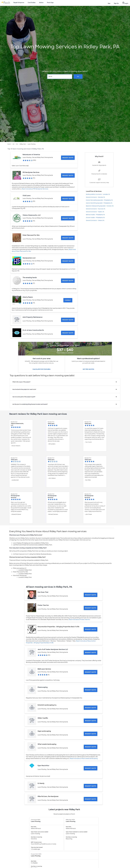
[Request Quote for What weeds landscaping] (91, 747)
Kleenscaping (43, 687)
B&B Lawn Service (44, 669)
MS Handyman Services (31, 172)
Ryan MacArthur (43, 766)
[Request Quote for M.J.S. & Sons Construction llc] (68, 333)
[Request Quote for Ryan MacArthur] (91, 768)
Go (78, 77)
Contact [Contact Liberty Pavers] (68, 300)
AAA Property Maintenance (32, 317)
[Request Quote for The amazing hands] (68, 281)
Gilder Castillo (43, 718)
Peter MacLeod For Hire (31, 235)
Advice (41, 3)
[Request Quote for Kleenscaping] (91, 690)
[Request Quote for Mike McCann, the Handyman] (91, 799)
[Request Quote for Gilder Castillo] (91, 721)
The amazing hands (30, 278)
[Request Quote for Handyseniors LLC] (68, 261)
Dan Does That (43, 592)
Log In (125, 3)
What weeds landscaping (47, 744)
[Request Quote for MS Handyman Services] (68, 175)
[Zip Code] (60, 77)
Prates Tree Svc (43, 605)
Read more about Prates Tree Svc (79, 620)
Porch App (50, 3)
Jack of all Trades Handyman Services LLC (53, 649)
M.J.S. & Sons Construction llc (33, 330)
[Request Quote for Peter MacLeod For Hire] (68, 238)
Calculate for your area (41, 369)
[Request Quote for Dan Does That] (91, 595)
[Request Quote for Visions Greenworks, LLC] (68, 218)
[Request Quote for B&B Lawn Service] (91, 672)
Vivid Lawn (27, 196)
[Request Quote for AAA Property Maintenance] (68, 320)
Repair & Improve (19, 3)
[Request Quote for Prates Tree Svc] (91, 608)
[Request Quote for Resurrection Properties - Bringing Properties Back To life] (91, 629)
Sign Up (116, 3)
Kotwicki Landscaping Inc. (47, 705)
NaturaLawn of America (31, 155)
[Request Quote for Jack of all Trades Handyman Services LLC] (91, 653)
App (109, 3)
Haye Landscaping (44, 731)
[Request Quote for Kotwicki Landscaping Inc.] (91, 708)
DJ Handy (41, 783)
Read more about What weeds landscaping (84, 758)
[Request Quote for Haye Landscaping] (91, 734)
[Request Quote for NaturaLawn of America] (68, 158)
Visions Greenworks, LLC (32, 215)
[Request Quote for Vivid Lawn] (68, 199)
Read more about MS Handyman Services (35, 189)
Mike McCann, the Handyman (48, 796)
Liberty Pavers (28, 297)
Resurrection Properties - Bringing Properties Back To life (58, 627)
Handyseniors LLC (29, 258)
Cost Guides (32, 3)
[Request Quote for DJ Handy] (91, 786)
